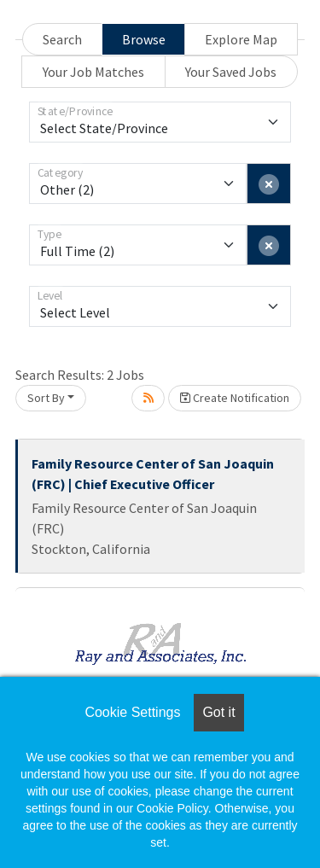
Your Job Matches (93, 72)
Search (62, 39)
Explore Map (241, 39)
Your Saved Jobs (231, 72)
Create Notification (235, 398)
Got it (218, 712)
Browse (144, 39)
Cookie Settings (132, 712)
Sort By (46, 398)
